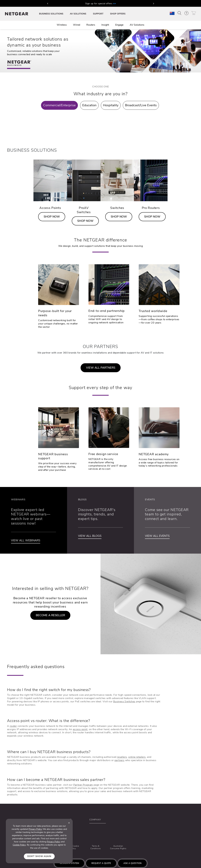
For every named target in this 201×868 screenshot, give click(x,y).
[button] (48, 3)
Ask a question (132, 863)
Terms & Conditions (96, 847)
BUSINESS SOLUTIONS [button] (51, 14)
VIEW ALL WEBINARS (26, 540)
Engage (119, 25)
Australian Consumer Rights (118, 847)
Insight (105, 25)
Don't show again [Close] (39, 856)
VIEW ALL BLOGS (90, 536)
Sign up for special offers (101, 4)
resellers (122, 757)
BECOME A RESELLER (50, 615)
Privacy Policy (35, 829)
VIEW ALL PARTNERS (101, 368)
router (13, 726)
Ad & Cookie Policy (73, 847)
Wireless (62, 25)
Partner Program (83, 785)
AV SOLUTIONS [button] (78, 14)
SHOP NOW (52, 217)
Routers (91, 25)
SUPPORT (98, 14)
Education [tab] (89, 105)
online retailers (137, 757)
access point (80, 729)
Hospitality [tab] (111, 105)
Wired (77, 25)
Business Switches (124, 702)
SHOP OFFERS (118, 14)
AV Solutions (137, 25)
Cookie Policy (19, 845)
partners (119, 760)
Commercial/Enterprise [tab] (59, 105)
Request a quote (101, 863)
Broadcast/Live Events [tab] (141, 105)
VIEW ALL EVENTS (157, 536)
